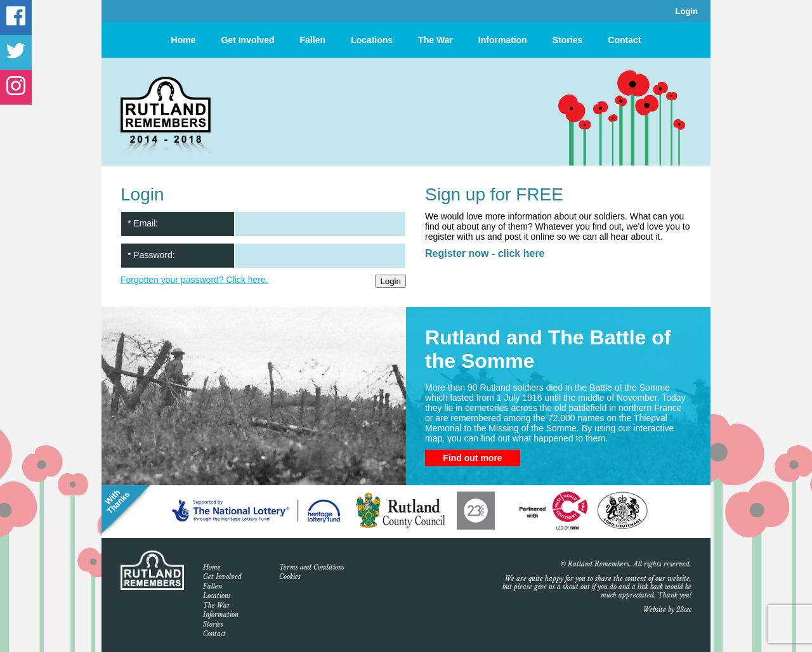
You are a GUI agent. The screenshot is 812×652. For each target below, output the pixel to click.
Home (184, 40)
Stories (567, 40)
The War (435, 40)
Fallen (313, 40)
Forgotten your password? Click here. (194, 280)
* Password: (151, 255)
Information (503, 40)
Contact (624, 40)
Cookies (290, 577)
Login (687, 11)
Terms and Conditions (312, 567)
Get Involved (247, 40)
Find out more (472, 458)
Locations (372, 40)
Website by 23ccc (667, 610)
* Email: (143, 223)
